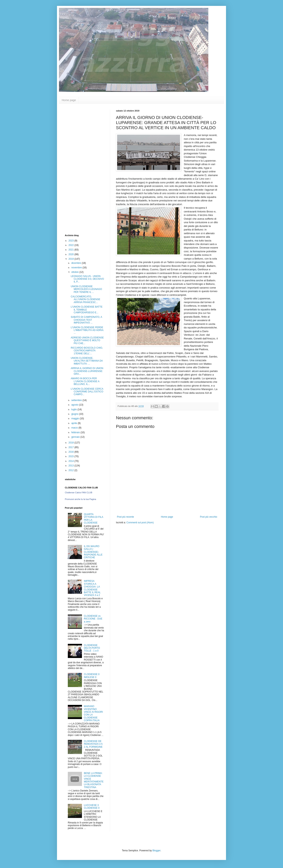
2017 (72, 447)
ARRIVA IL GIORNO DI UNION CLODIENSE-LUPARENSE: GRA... (87, 371)
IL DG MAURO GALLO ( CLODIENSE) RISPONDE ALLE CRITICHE (93, 552)
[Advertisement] (81, 168)
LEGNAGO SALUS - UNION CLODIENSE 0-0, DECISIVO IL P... (87, 279)
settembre (77, 400)
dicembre (77, 263)
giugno (75, 414)
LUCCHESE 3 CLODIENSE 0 (92, 807)
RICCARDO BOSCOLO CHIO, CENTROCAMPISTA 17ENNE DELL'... (87, 351)
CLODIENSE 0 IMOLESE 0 (92, 676)
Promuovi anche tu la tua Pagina (80, 499)
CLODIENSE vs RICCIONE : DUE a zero (93, 619)
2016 (72, 452)
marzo (75, 428)
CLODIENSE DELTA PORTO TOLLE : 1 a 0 (92, 648)
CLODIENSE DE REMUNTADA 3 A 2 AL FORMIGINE (93, 744)
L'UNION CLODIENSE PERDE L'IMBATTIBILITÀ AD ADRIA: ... (87, 330)
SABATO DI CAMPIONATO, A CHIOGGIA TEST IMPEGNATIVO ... (86, 320)
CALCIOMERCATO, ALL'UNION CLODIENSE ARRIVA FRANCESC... (85, 299)
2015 (72, 456)
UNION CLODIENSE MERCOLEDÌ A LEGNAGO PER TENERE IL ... (86, 289)
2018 (72, 443)
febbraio (76, 432)
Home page (69, 100)
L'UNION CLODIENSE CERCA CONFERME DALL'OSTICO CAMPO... (87, 392)
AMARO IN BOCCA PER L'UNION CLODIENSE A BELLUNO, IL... (85, 381)
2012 (72, 470)
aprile (75, 423)
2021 (72, 250)
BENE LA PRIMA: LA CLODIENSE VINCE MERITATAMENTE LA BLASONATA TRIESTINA (94, 780)
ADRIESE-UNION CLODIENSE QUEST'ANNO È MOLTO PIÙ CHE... (87, 340)
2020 (72, 254)
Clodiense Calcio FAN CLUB (79, 492)
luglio (74, 409)
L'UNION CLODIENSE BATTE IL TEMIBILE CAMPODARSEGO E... (87, 310)
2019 (72, 259)
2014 (72, 461)
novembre (77, 268)
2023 (72, 241)
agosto (75, 405)
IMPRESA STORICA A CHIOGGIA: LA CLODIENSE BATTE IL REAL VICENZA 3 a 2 (92, 588)
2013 (72, 466)
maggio (76, 418)
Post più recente (125, 517)
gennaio (76, 437)
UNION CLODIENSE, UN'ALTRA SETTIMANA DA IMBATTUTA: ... (87, 361)
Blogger (157, 851)
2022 (72, 245)
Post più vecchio (209, 517)
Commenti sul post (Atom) (140, 523)
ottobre (75, 272)
